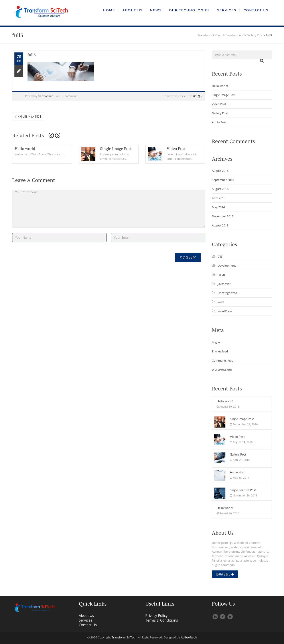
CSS (220, 256)
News (156, 10)
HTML (222, 275)
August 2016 (220, 189)
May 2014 (218, 207)
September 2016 (223, 180)
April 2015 (219, 198)
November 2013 (223, 216)
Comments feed (223, 360)
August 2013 (220, 225)
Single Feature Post (243, 490)
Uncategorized (227, 293)
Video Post (176, 148)
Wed (221, 302)
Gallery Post (220, 113)
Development (227, 266)
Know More (225, 574)
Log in (216, 342)
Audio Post (219, 122)
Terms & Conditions (162, 620)
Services (227, 10)
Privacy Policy (156, 616)
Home (109, 10)
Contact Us (256, 10)
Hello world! (26, 148)
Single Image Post (116, 148)
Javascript (224, 284)
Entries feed (220, 351)
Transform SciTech (124, 637)
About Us (133, 10)
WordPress (225, 311)
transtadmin (46, 96)
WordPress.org (222, 370)
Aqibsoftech (189, 637)
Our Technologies (189, 10)
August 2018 (220, 171)
